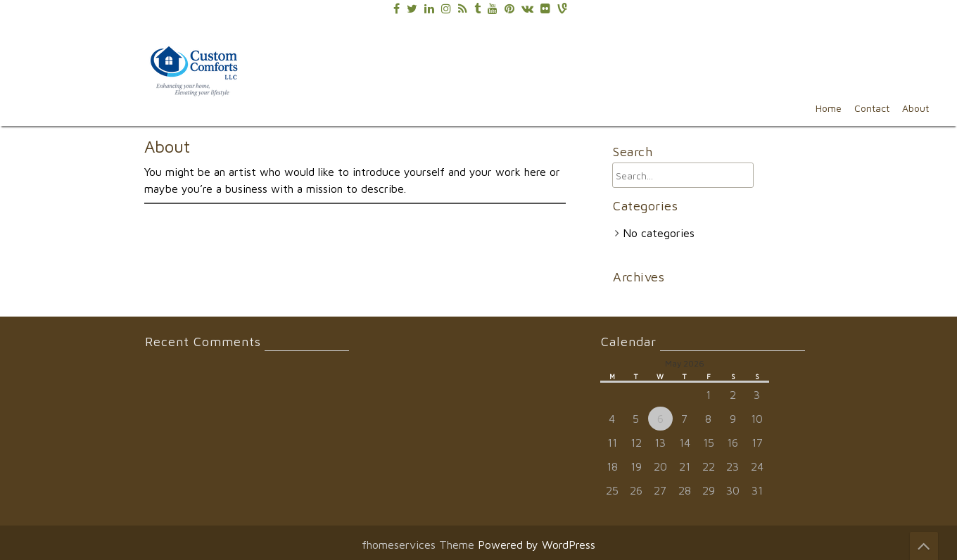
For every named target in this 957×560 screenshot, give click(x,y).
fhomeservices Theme (420, 545)
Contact (872, 108)
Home (829, 108)
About (915, 108)
